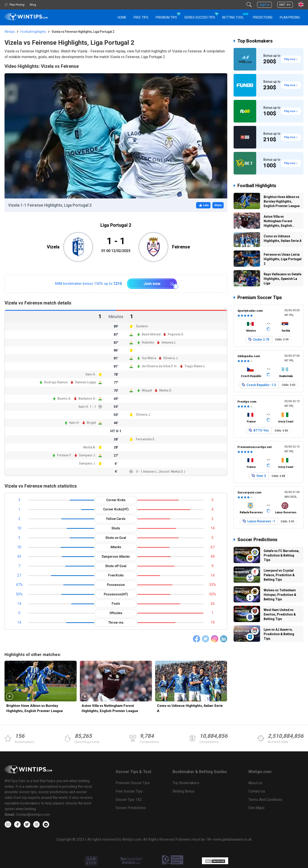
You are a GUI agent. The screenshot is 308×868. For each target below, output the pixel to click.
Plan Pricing (290, 17)
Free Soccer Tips (129, 791)
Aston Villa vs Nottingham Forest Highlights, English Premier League (110, 708)
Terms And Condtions (265, 800)
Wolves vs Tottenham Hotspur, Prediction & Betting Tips (280, 595)
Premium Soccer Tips (260, 297)
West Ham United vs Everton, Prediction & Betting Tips (280, 614)
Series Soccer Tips (200, 17)
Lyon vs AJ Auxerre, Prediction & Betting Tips (279, 634)
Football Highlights (257, 186)
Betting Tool (235, 15)
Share (218, 205)
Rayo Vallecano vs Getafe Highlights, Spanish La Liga (283, 279)
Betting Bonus (184, 791)
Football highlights (33, 32)
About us (255, 783)
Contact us (257, 791)
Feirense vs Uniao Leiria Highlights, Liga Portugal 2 (283, 259)
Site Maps (256, 808)
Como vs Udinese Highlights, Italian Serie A (190, 708)
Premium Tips (166, 17)
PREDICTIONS (263, 17)
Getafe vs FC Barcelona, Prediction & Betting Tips (282, 555)
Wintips (10, 32)
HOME (122, 17)
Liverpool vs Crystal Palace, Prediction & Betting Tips (279, 575)
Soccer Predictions (257, 540)
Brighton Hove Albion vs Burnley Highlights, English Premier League (35, 708)
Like (203, 205)
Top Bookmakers (255, 41)
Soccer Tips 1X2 (129, 800)
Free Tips (141, 17)
